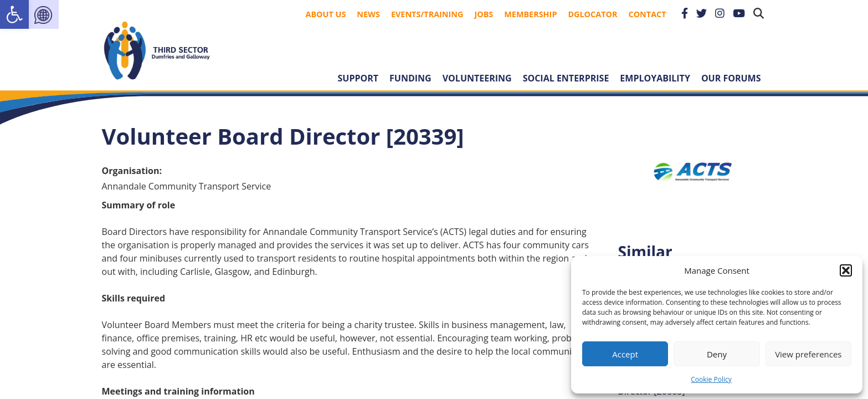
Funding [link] (410, 78)
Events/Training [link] (427, 14)
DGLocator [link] (592, 14)
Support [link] (358, 78)
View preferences (808, 354)
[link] (14, 14)
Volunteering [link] (477, 78)
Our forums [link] (731, 78)
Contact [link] (647, 14)
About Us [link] (326, 14)
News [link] (368, 14)
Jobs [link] (484, 14)
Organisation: (132, 171)
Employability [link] (655, 78)
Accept (625, 354)
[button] (846, 270)
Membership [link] (530, 14)
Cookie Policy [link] (711, 379)
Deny (717, 354)
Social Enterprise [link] (566, 78)
